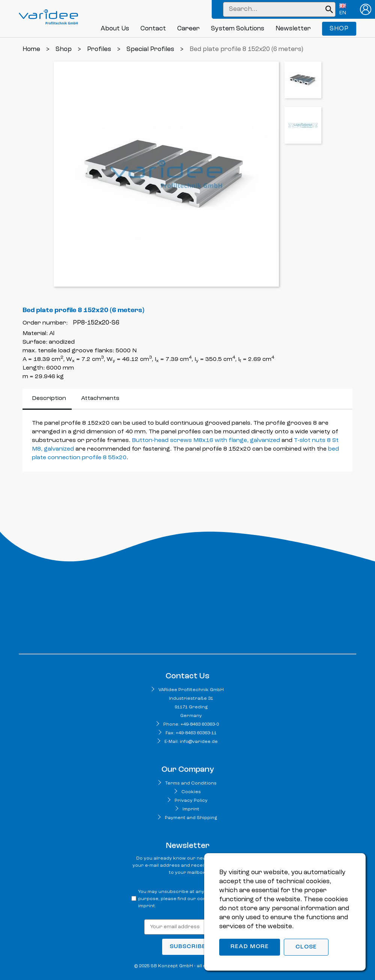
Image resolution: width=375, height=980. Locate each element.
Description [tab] (49, 398)
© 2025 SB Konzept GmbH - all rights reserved (187, 966)
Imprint (191, 809)
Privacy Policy (191, 801)
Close (306, 947)
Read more (250, 947)
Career (188, 29)
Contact (153, 29)
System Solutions (238, 29)
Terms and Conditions (191, 783)
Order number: (45, 323)
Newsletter (293, 29)
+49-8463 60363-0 (200, 724)
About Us (115, 29)
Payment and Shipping (191, 818)
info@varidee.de (199, 742)
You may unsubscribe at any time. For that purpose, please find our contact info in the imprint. (189, 899)
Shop (339, 29)
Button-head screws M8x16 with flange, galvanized (206, 440)
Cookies (191, 792)
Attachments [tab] (100, 398)
